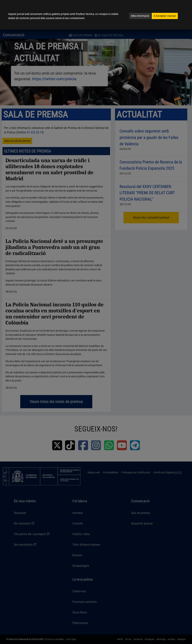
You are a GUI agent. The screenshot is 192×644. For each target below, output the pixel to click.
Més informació (140, 16)
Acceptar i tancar (165, 16)
